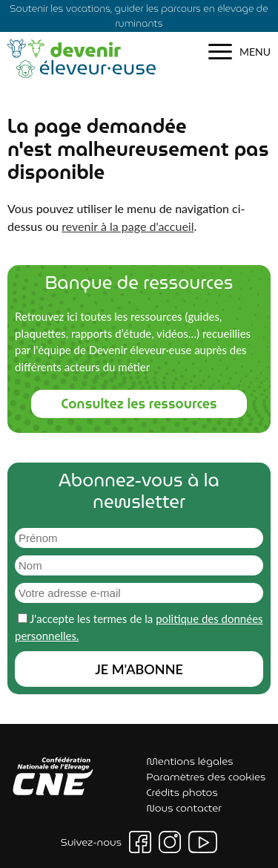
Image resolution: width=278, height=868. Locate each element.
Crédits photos (182, 792)
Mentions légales (190, 761)
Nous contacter (184, 808)
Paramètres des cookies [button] (206, 777)
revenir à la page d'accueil (128, 226)
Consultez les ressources (139, 404)
